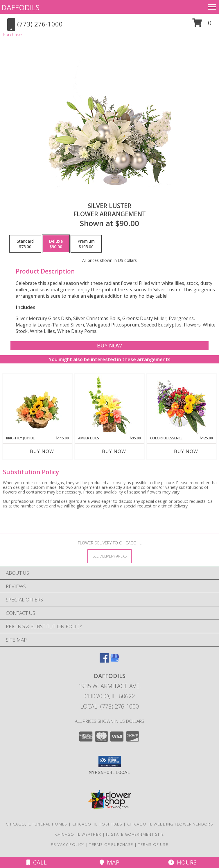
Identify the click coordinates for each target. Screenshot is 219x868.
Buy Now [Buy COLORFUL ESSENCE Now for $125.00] (186, 451)
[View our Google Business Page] (115, 661)
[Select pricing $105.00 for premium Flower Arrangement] (86, 244)
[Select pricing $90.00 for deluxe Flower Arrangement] (56, 244)
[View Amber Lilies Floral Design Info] (110, 405)
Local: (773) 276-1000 (109, 706)
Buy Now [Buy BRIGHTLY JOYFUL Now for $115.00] (42, 451)
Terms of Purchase (111, 844)
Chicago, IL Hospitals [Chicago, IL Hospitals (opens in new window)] (97, 824)
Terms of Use (153, 844)
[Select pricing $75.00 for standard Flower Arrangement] (25, 244)
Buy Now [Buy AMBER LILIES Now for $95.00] (114, 451)
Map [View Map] (109, 862)
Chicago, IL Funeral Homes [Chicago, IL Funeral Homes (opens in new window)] (37, 824)
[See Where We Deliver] (109, 556)
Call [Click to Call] (37, 862)
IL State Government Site (135, 834)
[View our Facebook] (104, 661)
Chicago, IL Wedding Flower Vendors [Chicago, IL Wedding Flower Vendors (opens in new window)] (170, 824)
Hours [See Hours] (182, 862)
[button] (202, 25)
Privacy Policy (68, 844)
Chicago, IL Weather (78, 834)
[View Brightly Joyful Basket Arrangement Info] (38, 405)
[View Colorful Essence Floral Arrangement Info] (182, 405)
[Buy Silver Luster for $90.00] (110, 346)
